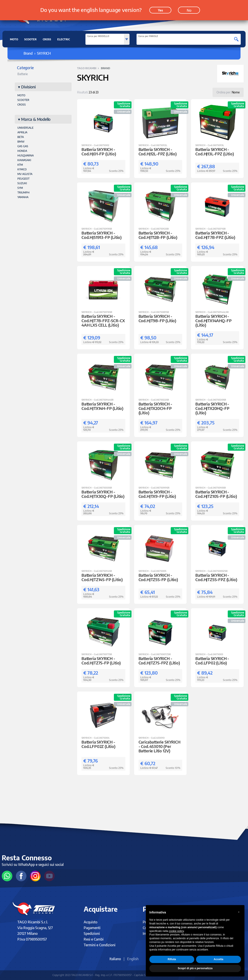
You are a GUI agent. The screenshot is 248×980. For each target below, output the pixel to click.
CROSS (47, 39)
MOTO (14, 39)
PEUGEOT (23, 179)
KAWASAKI (24, 160)
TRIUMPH (23, 192)
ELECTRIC (64, 39)
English (133, 959)
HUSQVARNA (26, 155)
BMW (21, 142)
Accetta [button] (218, 959)
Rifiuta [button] (172, 959)
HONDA (22, 151)
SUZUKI (22, 183)
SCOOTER (30, 39)
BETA (21, 137)
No (189, 9)
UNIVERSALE (25, 128)
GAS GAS (23, 146)
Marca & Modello (36, 119)
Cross (22, 105)
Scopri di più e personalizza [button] (195, 968)
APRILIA (22, 132)
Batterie (23, 74)
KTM (20, 165)
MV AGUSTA (25, 174)
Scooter (23, 100)
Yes (160, 9)
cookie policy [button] (176, 931)
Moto (21, 95)
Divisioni (28, 87)
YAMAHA (23, 197)
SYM (20, 188)
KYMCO (22, 169)
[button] (239, 912)
